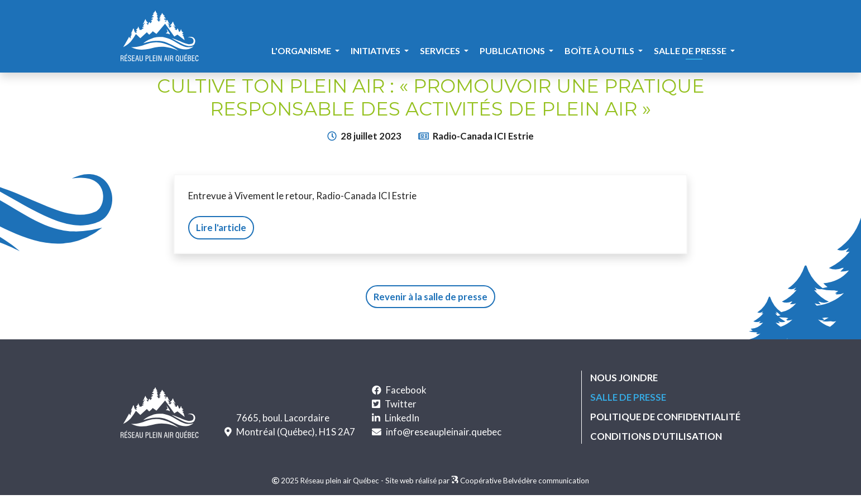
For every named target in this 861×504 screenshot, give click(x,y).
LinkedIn (402, 418)
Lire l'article (221, 227)
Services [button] (441, 51)
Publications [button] (513, 51)
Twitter (401, 404)
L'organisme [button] (302, 51)
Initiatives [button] (376, 51)
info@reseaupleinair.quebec (444, 432)
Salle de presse (628, 397)
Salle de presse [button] (691, 51)
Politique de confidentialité (665, 417)
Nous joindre (624, 378)
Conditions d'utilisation (656, 436)
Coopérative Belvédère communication (525, 481)
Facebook (406, 390)
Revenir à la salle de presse (430, 297)
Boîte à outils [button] (600, 51)
